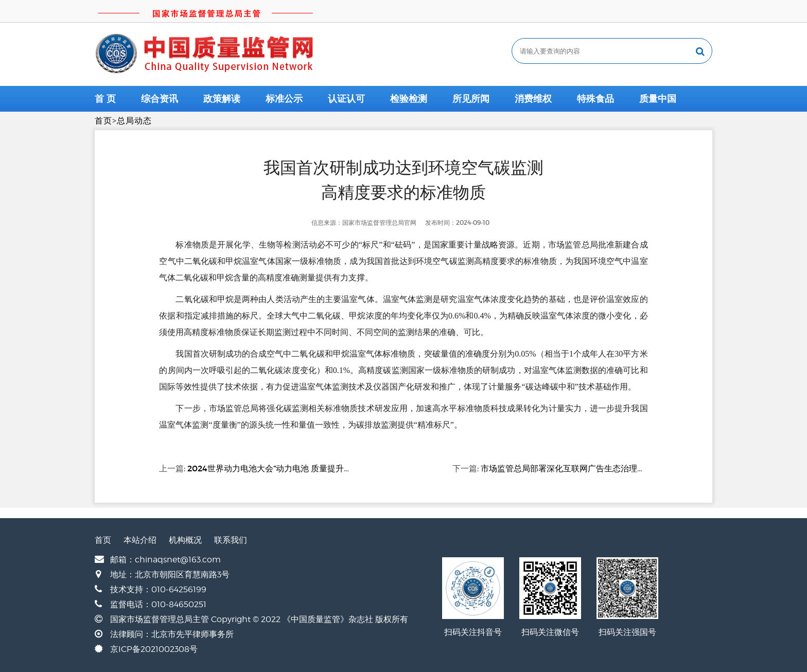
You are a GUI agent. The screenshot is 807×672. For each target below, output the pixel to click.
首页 (103, 121)
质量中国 (658, 99)
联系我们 (231, 540)
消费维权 (533, 99)
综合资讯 (160, 99)
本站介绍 (140, 540)
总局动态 (134, 121)
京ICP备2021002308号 (154, 649)
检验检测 (409, 99)
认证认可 (346, 99)
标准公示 (284, 99)
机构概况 (185, 540)
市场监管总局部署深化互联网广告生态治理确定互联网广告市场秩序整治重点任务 (629, 468)
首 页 (105, 99)
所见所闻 (471, 99)
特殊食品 (595, 99)
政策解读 (222, 99)
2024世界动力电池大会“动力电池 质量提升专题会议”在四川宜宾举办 (312, 468)
